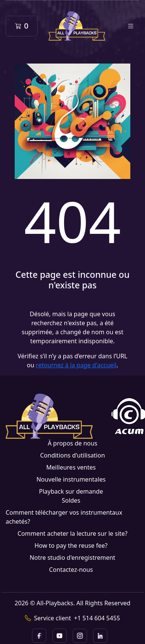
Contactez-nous (71, 570)
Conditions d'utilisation (72, 455)
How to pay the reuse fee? (71, 546)
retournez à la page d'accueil (76, 365)
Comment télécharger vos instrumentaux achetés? (64, 517)
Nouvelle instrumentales (71, 479)
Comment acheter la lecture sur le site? (72, 533)
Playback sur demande (71, 491)
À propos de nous (73, 443)
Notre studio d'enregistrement (72, 558)
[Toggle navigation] (131, 26)
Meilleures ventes (71, 467)
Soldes (71, 500)
